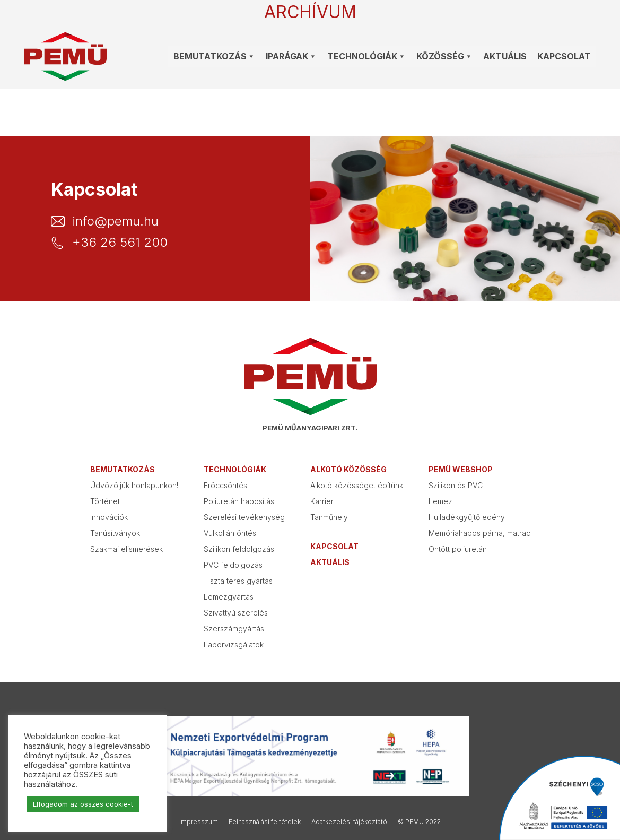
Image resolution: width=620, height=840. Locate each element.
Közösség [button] (444, 56)
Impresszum (199, 822)
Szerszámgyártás (234, 629)
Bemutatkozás (123, 469)
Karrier (322, 501)
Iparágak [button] (291, 56)
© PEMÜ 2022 (419, 822)
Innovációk (109, 517)
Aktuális (505, 56)
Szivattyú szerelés (236, 613)
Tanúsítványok (115, 533)
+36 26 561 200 (120, 243)
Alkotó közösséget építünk (357, 485)
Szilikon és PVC (456, 485)
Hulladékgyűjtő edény (467, 517)
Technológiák (235, 469)
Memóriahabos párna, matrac (479, 533)
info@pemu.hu (115, 221)
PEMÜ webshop (461, 469)
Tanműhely (329, 517)
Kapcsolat (564, 56)
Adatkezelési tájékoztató (349, 822)
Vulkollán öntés (230, 533)
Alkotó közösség (348, 469)
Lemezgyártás (229, 597)
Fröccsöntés (225, 485)
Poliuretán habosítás (239, 501)
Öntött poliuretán (458, 549)
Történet (105, 501)
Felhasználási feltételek (265, 822)
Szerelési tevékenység (244, 517)
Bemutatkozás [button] (214, 56)
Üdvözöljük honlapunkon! (134, 485)
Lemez (440, 501)
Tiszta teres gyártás (238, 581)
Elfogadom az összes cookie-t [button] (83, 804)
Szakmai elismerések (126, 549)
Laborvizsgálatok (234, 644)
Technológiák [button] (366, 56)
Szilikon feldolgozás (239, 549)
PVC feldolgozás (233, 565)
